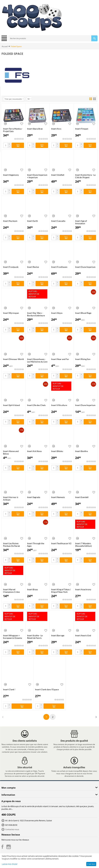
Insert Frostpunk (11, 267)
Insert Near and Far (60, 359)
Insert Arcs (56, 129)
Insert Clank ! (9, 689)
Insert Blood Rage (83, 313)
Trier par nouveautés (14, 99)
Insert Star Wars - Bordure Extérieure (36, 314)
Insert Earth (32, 221)
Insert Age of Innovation (81, 222)
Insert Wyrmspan (11, 313)
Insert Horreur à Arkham (11, 498)
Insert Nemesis (58, 497)
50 (29, 99)
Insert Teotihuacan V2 (61, 543)
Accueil (5, 46)
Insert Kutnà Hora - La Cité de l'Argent (85, 176)
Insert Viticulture (59, 405)
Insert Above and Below (11, 452)
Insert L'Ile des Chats (36, 405)
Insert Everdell (82, 497)
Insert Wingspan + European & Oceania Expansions (13, 637)
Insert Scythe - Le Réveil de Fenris (35, 637)
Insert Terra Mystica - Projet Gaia (13, 130)
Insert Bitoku (57, 451)
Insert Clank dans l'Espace (47, 689)
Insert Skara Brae (35, 129)
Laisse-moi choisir (10, 864)
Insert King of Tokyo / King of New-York (61, 591)
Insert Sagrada (34, 497)
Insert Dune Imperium (85, 267)
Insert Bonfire (81, 451)
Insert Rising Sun (83, 359)
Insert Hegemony (11, 175)
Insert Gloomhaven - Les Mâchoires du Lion (37, 360)
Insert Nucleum (10, 221)
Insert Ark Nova (34, 451)
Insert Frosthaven (59, 267)
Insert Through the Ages (36, 545)
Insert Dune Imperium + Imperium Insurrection (37, 176)
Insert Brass (32, 589)
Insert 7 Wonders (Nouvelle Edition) (83, 545)
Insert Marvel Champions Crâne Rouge (11, 591)
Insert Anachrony (83, 589)
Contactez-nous (12, 829)
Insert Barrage (58, 635)
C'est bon (91, 864)
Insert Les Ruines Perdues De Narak (11, 545)
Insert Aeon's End (83, 635)
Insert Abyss (57, 313)
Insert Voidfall (58, 175)
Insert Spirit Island (11, 405)
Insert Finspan (82, 129)
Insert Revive (33, 267)
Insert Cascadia (58, 221)
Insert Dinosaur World (13, 359)
